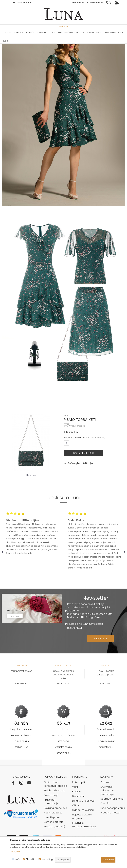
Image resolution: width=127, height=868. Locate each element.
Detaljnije (15, 852)
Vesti (75, 828)
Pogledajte (21, 725)
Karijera (77, 833)
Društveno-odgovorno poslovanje (107, 832)
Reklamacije (51, 836)
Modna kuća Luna (11, 48)
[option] (22, 44)
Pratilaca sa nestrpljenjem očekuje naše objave (63, 776)
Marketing (47, 859)
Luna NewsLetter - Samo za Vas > (66, 44)
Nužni (18, 859)
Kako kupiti (78, 823)
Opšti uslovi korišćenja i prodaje (55, 825)
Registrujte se (95, 2)
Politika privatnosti (55, 832)
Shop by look (29, 48)
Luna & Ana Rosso (105, 44)
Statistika (31, 859)
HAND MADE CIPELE (22, 44)
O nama (105, 823)
